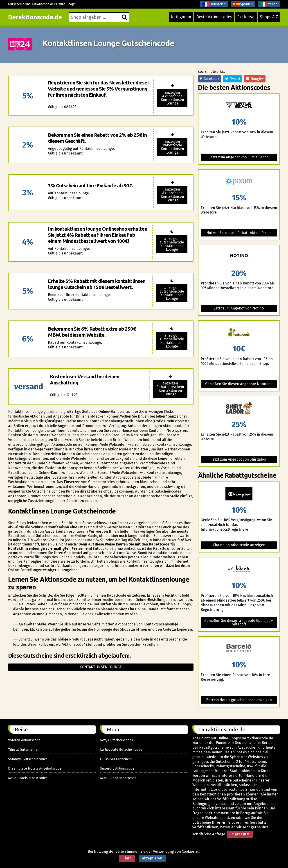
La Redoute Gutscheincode (121, 750)
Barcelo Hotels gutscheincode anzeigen (239, 700)
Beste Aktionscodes (212, 18)
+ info (127, 858)
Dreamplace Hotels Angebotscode (35, 768)
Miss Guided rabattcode (118, 778)
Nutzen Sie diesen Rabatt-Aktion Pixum (239, 233)
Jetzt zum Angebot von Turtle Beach (239, 157)
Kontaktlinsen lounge (101, 667)
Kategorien (178, 18)
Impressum (240, 834)
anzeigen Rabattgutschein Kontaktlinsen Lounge (170, 389)
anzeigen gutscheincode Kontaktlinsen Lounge (172, 244)
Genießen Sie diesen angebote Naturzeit (239, 384)
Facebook (210, 79)
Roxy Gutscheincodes (117, 740)
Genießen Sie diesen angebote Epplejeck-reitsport (239, 622)
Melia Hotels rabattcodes (28, 778)
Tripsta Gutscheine (23, 750)
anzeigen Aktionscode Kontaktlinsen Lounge (172, 98)
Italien (269, 4)
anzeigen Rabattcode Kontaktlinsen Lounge (172, 147)
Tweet (233, 79)
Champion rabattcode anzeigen (239, 545)
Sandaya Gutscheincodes (28, 759)
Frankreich (214, 4)
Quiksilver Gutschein (116, 759)
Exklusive (245, 18)
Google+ (255, 79)
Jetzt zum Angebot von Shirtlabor (239, 459)
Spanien (243, 4)
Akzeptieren (152, 858)
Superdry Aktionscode (117, 768)
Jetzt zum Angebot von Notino (239, 308)
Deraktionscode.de (37, 19)
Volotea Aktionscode (24, 740)
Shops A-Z (268, 18)
